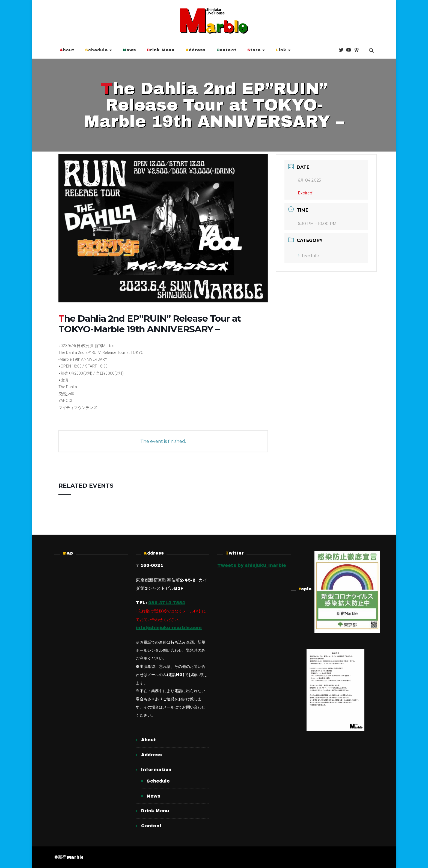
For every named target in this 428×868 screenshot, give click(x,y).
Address (196, 50)
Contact (226, 50)
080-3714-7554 (167, 603)
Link (281, 50)
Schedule (96, 50)
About (67, 50)
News (129, 50)
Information (156, 770)
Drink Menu (161, 50)
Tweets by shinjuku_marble (252, 565)
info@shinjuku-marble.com (169, 628)
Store (254, 50)
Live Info (308, 256)
